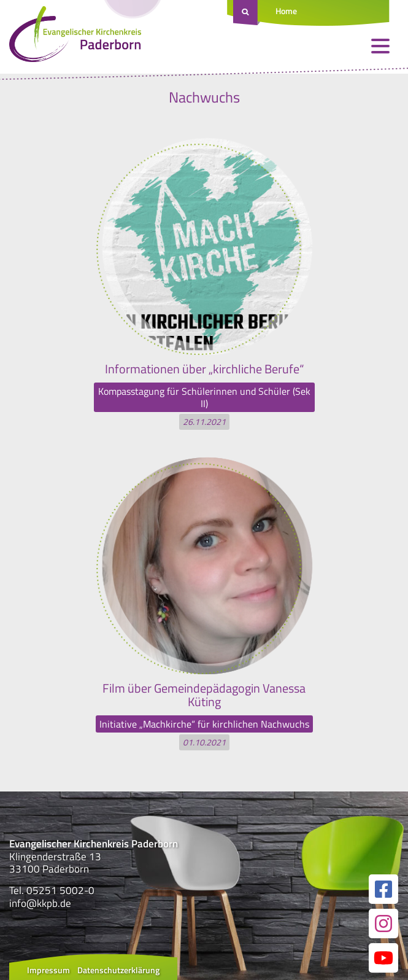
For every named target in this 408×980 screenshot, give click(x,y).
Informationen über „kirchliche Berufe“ (204, 369)
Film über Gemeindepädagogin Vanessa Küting (204, 695)
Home (286, 11)
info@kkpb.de (40, 903)
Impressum (48, 970)
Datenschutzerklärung (118, 970)
